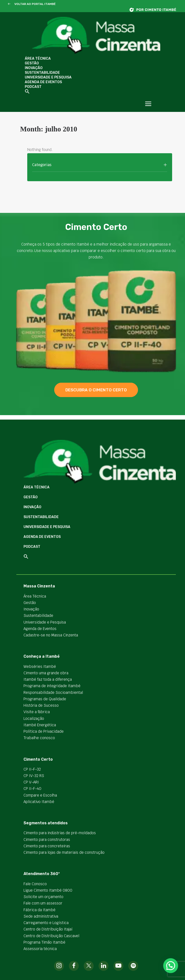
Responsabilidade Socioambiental (53, 692)
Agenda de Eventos (43, 82)
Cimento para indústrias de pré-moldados (60, 833)
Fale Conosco (35, 884)
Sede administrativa (41, 916)
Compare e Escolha (40, 795)
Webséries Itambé (40, 666)
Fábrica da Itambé (40, 910)
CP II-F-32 (32, 769)
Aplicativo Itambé (39, 802)
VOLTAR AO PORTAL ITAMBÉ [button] (35, 4)
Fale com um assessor (43, 903)
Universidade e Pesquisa (48, 77)
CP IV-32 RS (34, 776)
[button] (9, 4)
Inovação (34, 68)
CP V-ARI (31, 782)
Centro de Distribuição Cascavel (51, 936)
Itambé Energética (40, 725)
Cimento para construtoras (47, 840)
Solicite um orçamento (43, 897)
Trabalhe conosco (39, 738)
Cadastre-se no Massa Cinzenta (51, 635)
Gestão (32, 63)
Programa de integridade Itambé (52, 686)
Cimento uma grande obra (46, 673)
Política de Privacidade (44, 731)
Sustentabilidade (42, 73)
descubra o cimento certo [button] (96, 390)
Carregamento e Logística (46, 923)
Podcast (33, 87)
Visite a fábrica (37, 712)
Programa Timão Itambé (44, 942)
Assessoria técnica (40, 949)
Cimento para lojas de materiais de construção (64, 852)
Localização (34, 718)
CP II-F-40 (32, 789)
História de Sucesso (41, 705)
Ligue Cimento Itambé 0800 (48, 890)
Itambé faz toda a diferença (48, 679)
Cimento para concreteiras (47, 846)
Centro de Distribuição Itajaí (48, 929)
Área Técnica (38, 59)
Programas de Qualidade (45, 699)
